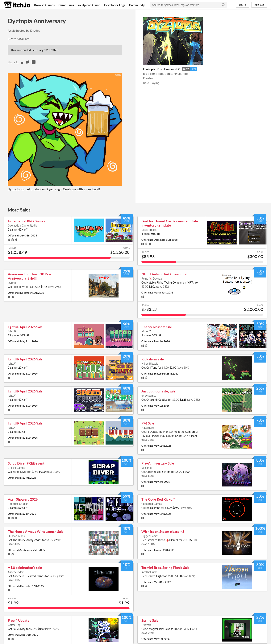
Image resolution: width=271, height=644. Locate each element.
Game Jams (66, 5)
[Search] (223, 5)
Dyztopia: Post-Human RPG (162, 69)
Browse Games (44, 5)
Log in (242, 5)
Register (259, 5)
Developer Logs (115, 5)
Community (137, 5)
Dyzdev (35, 30)
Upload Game (89, 5)
